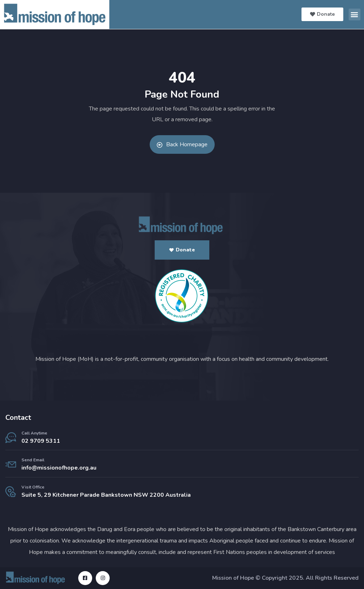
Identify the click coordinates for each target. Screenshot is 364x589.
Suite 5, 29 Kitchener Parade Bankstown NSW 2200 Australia (106, 495)
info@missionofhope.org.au (59, 468)
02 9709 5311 (41, 441)
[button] (355, 14)
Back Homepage (182, 144)
